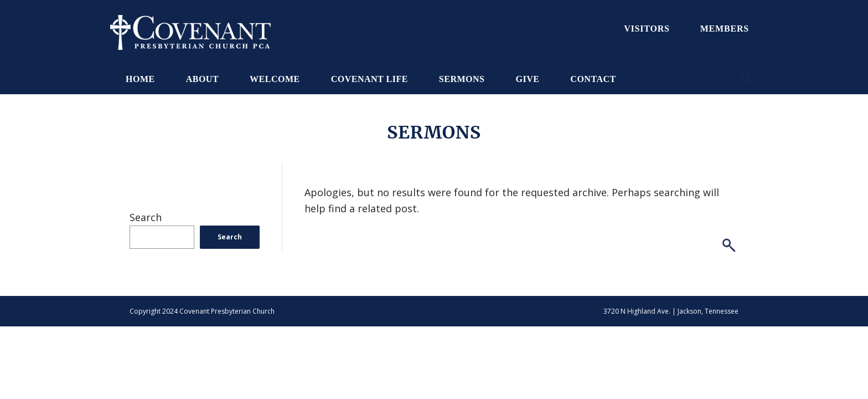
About (202, 79)
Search (146, 217)
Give (527, 79)
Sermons (462, 79)
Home (140, 79)
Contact (593, 79)
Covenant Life (370, 79)
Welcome (275, 79)
